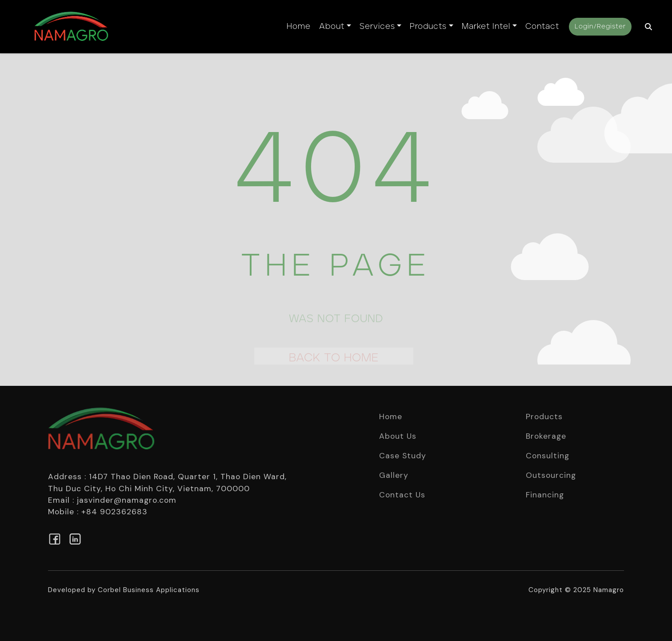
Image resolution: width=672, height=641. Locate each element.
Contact (542, 27)
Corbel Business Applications (149, 590)
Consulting (548, 456)
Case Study (403, 456)
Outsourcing (551, 475)
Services (377, 27)
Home (299, 27)
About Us (398, 436)
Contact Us (402, 495)
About (332, 27)
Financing (545, 495)
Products (428, 27)
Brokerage (546, 436)
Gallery (394, 475)
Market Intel (486, 27)
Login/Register (600, 26)
